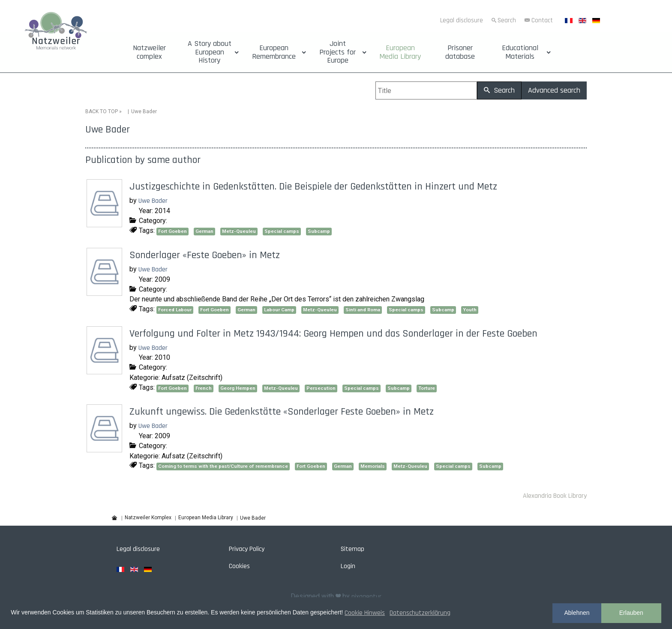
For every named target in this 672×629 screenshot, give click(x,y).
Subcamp (319, 231)
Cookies (239, 566)
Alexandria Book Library (555, 496)
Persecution (321, 388)
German (204, 231)
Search (507, 20)
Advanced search (554, 90)
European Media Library (400, 52)
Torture (427, 388)
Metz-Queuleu (239, 231)
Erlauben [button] (631, 613)
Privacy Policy (247, 549)
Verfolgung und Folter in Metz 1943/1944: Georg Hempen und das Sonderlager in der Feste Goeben (333, 334)
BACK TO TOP (102, 111)
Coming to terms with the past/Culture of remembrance (223, 466)
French (204, 388)
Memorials (373, 466)
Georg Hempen (238, 388)
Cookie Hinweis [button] (365, 613)
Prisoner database (460, 52)
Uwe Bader (153, 201)
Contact (542, 20)
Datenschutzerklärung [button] (420, 613)
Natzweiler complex (149, 52)
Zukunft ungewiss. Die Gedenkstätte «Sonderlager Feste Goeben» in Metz (282, 412)
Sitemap (352, 549)
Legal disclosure (462, 20)
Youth (470, 310)
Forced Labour (175, 310)
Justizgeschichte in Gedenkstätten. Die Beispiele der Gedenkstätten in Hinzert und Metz (313, 187)
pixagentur (366, 597)
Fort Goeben (172, 231)
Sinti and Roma (363, 310)
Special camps (282, 231)
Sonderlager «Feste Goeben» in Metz (205, 255)
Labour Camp (279, 310)
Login (348, 566)
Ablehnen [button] (577, 613)
